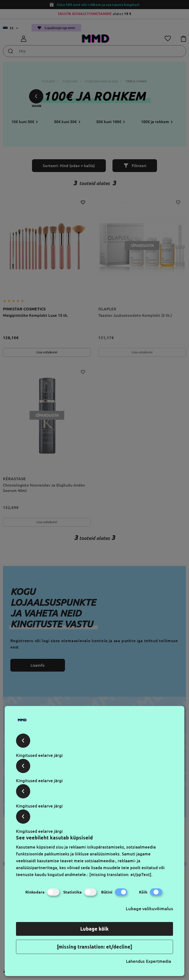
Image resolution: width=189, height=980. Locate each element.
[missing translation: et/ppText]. (121, 874)
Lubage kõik (94, 929)
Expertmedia (158, 961)
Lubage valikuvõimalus (149, 908)
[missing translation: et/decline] (94, 947)
